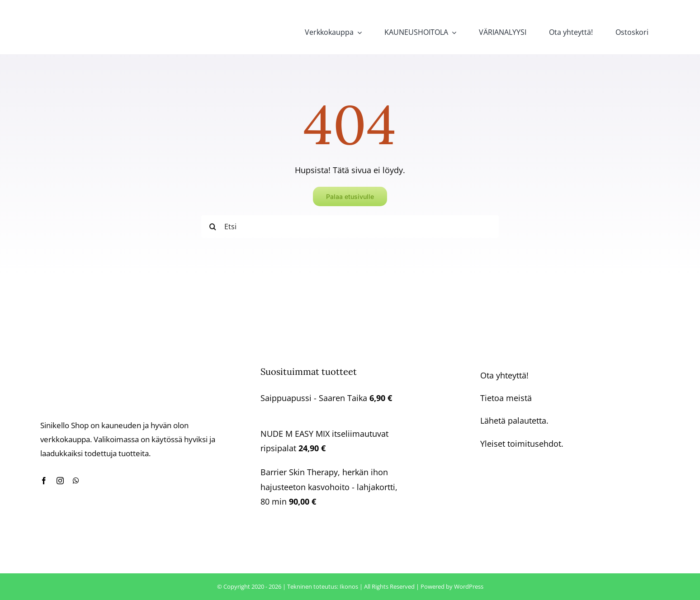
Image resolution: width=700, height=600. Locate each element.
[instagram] (60, 481)
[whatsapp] (76, 481)
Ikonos (349, 586)
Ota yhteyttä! (504, 375)
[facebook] (44, 481)
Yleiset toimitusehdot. (522, 444)
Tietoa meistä (506, 398)
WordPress (469, 586)
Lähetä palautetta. (514, 420)
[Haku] (213, 227)
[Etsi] (350, 227)
